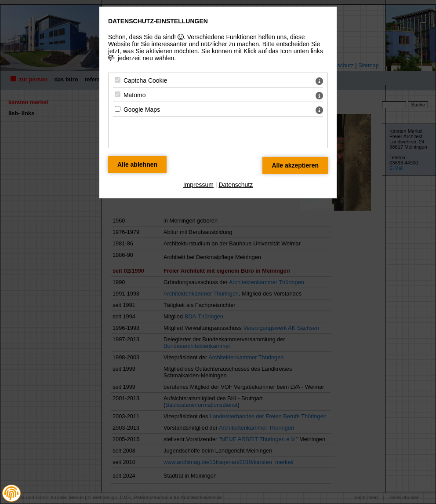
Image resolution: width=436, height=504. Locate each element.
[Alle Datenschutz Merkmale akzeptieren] (295, 165)
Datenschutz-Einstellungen (158, 21)
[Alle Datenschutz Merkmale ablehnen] (137, 164)
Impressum (198, 185)
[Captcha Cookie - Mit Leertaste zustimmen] (118, 80)
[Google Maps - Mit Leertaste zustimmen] (118, 109)
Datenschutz (236, 185)
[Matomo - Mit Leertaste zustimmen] (118, 94)
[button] (11, 493)
